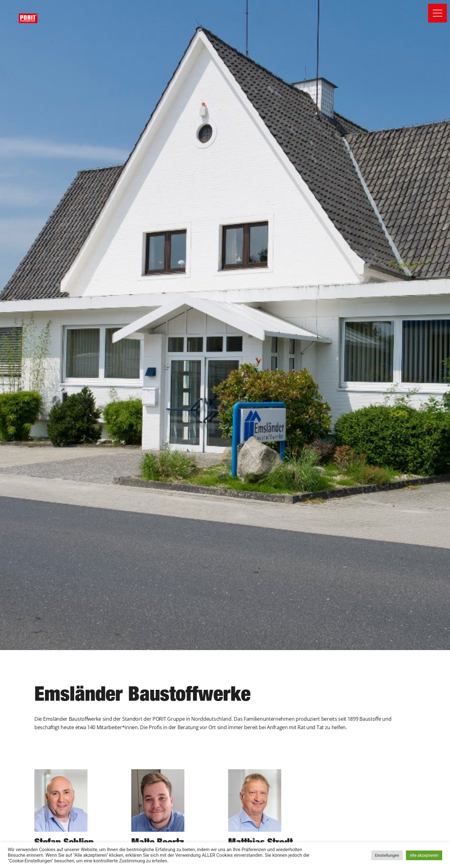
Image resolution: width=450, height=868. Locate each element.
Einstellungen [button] (387, 855)
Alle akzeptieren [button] (424, 855)
